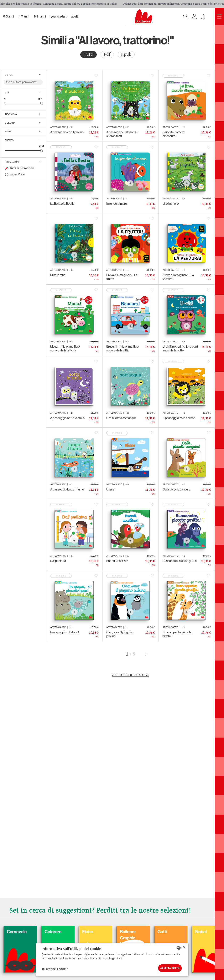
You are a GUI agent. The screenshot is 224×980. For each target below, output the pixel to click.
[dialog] (112, 959)
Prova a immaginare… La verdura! (178, 277)
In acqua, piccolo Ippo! (65, 632)
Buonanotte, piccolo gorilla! (180, 561)
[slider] (5, 103)
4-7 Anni (24, 16)
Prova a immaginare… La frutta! (122, 277)
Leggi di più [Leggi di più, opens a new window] (116, 957)
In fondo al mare (117, 204)
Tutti (89, 54)
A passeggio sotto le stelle (68, 418)
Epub (126, 54)
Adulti (75, 16)
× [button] (184, 947)
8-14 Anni (40, 16)
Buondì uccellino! (117, 561)
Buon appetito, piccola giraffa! (177, 634)
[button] (55, 969)
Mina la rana (58, 275)
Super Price (17, 174)
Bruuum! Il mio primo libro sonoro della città (122, 348)
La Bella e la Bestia (62, 204)
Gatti (197, 930)
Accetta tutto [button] (167, 968)
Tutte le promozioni (22, 168)
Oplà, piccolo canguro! (177, 489)
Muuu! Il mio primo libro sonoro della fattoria (65, 348)
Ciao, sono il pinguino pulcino (120, 634)
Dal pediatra (58, 561)
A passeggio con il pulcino (67, 132)
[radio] (89, 54)
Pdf (107, 54)
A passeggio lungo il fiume (67, 489)
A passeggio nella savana (179, 418)
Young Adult (59, 16)
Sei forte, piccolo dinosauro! (173, 134)
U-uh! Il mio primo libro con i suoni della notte (180, 348)
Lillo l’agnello (171, 204)
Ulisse (110, 489)
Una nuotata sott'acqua (121, 418)
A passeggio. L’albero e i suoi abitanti (122, 134)
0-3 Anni (9, 16)
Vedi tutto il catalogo (130, 675)
